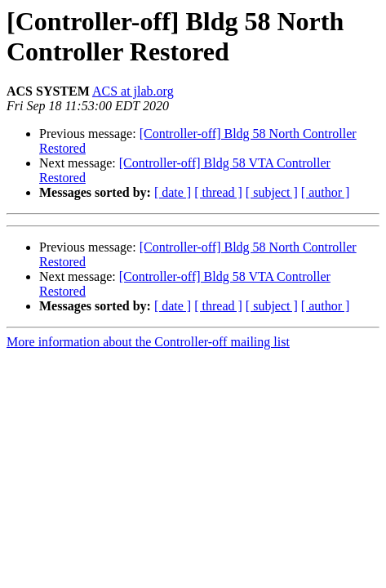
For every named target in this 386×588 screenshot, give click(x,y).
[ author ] (326, 192)
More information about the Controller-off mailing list (148, 342)
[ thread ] (218, 192)
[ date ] (173, 192)
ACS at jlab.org (133, 91)
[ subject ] (272, 192)
